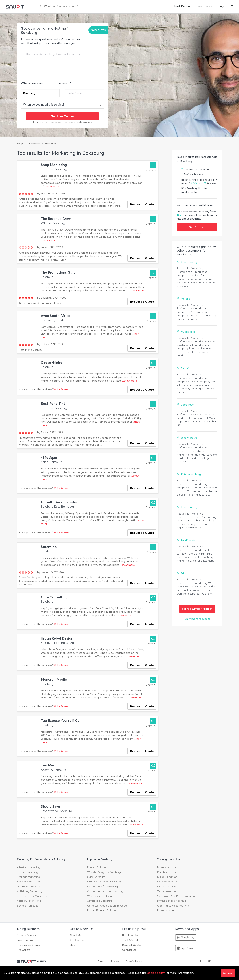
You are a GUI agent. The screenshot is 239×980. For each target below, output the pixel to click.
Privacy (115, 961)
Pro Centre (24, 950)
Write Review (61, 389)
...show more (52, 186)
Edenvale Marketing (29, 882)
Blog (72, 945)
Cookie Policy (134, 961)
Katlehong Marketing (30, 891)
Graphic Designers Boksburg (104, 882)
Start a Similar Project (197, 609)
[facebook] (201, 962)
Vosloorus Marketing (29, 901)
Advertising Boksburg (100, 901)
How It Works (130, 935)
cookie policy (156, 973)
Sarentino (49, 547)
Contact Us (129, 950)
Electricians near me (169, 887)
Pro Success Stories (29, 945)
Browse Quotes (26, 935)
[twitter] (209, 962)
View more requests (197, 619)
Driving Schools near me (172, 901)
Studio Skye (50, 807)
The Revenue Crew (56, 219)
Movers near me (167, 867)
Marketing (51, 144)
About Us (75, 935)
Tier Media (50, 765)
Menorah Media (54, 679)
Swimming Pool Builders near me (177, 896)
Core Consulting (54, 597)
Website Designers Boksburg (104, 872)
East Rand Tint (53, 404)
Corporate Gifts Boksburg (102, 887)
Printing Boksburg (98, 867)
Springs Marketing (28, 906)
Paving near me (167, 910)
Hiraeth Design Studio (59, 502)
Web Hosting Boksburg (101, 896)
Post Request (183, 6)
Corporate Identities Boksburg (105, 891)
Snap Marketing (54, 165)
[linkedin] (218, 962)
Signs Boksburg (96, 877)
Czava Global (52, 363)
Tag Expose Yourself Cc (60, 721)
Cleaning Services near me (173, 906)
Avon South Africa (56, 316)
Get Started (197, 227)
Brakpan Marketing (28, 877)
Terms (101, 961)
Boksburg (35, 144)
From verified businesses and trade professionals (62, 122)
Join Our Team (79, 940)
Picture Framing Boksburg (103, 910)
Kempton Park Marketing (32, 896)
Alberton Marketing (28, 867)
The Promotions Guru (58, 272)
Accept (228, 973)
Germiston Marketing (30, 887)
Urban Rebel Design (57, 638)
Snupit (21, 144)
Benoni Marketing (27, 872)
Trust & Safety (131, 940)
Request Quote (131, 945)
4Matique (49, 458)
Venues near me (167, 891)
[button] (232, 7)
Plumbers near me (168, 872)
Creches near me (167, 882)
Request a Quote (142, 204)
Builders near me (167, 877)
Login (222, 6)
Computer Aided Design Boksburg (107, 906)
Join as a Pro (205, 6)
